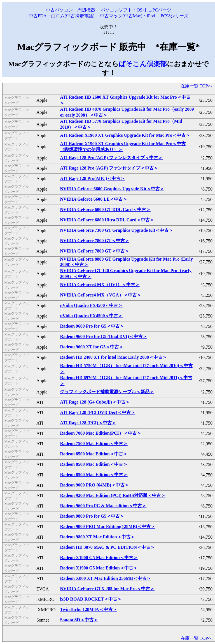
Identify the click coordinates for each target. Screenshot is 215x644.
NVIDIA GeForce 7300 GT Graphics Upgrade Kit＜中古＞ (116, 230)
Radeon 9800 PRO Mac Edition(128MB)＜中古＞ (107, 526)
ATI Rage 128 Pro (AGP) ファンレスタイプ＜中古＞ (111, 158)
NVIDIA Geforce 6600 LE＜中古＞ (94, 199)
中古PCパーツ (157, 10)
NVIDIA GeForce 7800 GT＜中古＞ (94, 241)
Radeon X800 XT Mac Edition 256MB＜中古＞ (105, 578)
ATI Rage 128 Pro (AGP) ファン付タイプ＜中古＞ (109, 168)
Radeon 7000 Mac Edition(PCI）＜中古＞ (101, 433)
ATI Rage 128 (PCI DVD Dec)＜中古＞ (98, 412)
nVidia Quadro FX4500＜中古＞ (91, 305)
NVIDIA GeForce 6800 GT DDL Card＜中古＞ (105, 209)
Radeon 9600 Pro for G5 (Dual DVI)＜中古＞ (103, 336)
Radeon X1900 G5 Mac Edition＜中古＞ (99, 558)
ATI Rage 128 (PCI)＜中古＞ (88, 423)
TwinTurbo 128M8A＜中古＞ (88, 609)
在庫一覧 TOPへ (197, 86)
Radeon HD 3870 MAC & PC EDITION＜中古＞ (107, 547)
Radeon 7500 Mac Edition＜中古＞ (94, 443)
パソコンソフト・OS (121, 10)
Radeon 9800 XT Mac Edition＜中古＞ (97, 537)
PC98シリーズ (175, 16)
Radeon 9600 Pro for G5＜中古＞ (92, 326)
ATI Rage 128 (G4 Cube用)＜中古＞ (95, 402)
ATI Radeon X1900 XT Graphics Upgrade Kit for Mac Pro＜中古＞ (125, 135)
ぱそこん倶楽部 (143, 64)
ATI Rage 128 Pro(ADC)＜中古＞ (92, 178)
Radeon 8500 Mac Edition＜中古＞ (94, 454)
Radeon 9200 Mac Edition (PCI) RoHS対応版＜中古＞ (113, 495)
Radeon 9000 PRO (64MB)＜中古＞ (94, 485)
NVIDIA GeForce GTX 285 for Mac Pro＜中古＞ (107, 589)
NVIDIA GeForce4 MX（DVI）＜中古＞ (100, 285)
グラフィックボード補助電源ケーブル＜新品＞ (107, 392)
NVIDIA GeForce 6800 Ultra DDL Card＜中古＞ (107, 220)
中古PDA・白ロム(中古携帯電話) (62, 16)
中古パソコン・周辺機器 (71, 10)
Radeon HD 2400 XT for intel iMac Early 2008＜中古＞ (113, 357)
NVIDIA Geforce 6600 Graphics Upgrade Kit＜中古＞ (112, 189)
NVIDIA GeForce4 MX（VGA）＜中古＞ (101, 295)
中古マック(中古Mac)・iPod (127, 16)
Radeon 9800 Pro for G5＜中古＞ (92, 516)
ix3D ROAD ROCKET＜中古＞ (91, 599)
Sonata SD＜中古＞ (79, 620)
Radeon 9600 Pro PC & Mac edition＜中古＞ (103, 506)
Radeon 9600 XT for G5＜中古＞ (92, 347)
